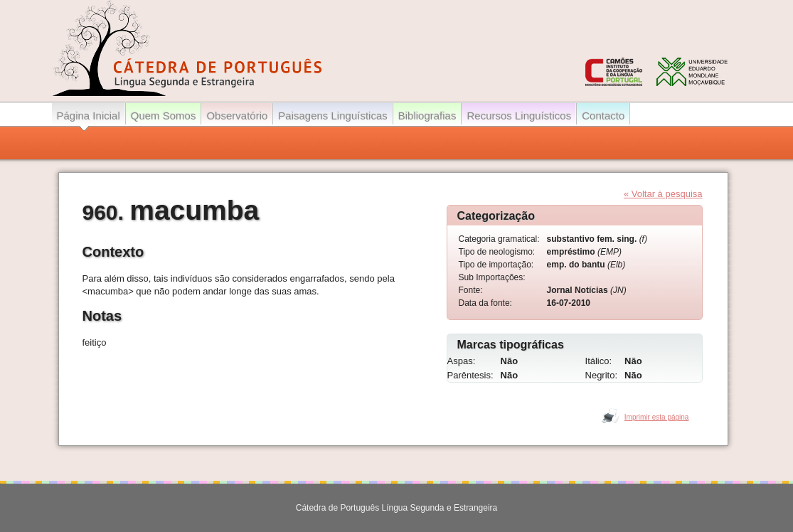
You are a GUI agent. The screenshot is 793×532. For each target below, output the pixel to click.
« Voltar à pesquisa (663, 194)
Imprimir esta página (657, 417)
